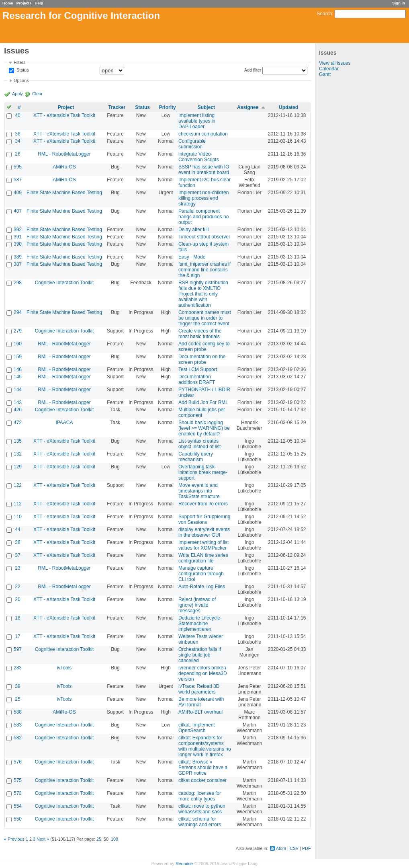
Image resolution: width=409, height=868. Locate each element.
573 (18, 793)
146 (18, 369)
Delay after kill (193, 230)
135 (18, 441)
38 (17, 542)
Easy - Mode (192, 257)
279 (18, 331)
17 (17, 636)
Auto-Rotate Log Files (202, 587)
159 (18, 357)
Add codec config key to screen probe (204, 347)
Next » (43, 839)
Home (8, 3)
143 (18, 402)
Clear (37, 94)
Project (66, 107)
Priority (168, 107)
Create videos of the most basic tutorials (200, 334)
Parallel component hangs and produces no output (203, 217)
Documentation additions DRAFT (197, 380)
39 (17, 686)
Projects (24, 3)
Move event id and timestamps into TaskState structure (199, 491)
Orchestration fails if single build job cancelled (200, 655)
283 (18, 668)
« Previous (14, 839)
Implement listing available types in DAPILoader (197, 121)
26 (17, 154)
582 (18, 738)
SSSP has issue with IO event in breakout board (204, 170)
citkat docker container (202, 780)
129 (18, 467)
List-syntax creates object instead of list (199, 444)
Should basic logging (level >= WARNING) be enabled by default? (204, 428)
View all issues (335, 63)
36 (17, 134)
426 (18, 410)
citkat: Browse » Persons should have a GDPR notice (203, 767)
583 (18, 725)
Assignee (248, 107)
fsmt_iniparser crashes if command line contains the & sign (204, 270)
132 (18, 454)
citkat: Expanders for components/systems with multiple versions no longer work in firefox (205, 746)
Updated (288, 107)
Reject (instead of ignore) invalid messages (197, 605)
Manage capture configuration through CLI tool (201, 574)
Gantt (325, 74)
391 (18, 237)
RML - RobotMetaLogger (64, 154)
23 (17, 568)
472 (18, 423)
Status (22, 70)
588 (18, 712)
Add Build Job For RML (203, 402)
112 (18, 504)
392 (18, 230)
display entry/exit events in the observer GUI (204, 532)
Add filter (253, 70)
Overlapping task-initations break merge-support (203, 472)
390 (18, 244)
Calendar (329, 69)
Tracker (117, 107)
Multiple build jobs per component (202, 412)
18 (17, 618)
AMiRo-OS (64, 167)
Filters (19, 62)
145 (18, 377)
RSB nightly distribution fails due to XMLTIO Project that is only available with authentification (203, 294)
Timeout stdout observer (204, 237)
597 (18, 649)
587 (18, 180)
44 (17, 529)
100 (115, 839)
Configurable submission (192, 144)
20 (17, 599)
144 (18, 390)
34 (17, 141)
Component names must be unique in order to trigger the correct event (205, 318)
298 (18, 283)
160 (18, 344)
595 (18, 167)
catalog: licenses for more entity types (200, 796)
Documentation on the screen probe (202, 359)
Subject (206, 107)
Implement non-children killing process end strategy (203, 198)
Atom (281, 848)
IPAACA (64, 423)
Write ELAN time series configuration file (203, 558)
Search (324, 14)
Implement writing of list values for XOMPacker (203, 545)
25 (17, 699)
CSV (294, 848)
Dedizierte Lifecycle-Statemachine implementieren (200, 624)
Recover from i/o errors (203, 504)
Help (39, 3)
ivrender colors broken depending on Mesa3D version (203, 673)
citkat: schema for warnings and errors (200, 822)
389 (18, 257)
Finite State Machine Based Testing (64, 193)
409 (18, 193)
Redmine (184, 864)
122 (18, 485)
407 (18, 211)
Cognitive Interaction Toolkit (64, 283)
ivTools (64, 668)
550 (18, 819)
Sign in (399, 3)
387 (18, 264)
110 (18, 517)
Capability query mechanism (196, 457)
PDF (307, 848)
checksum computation (203, 134)
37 (17, 555)
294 (18, 312)
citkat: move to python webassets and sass (202, 809)
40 (17, 115)
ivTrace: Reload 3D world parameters (199, 689)
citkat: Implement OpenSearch (197, 728)
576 (18, 762)
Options (21, 80)
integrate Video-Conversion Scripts (199, 157)
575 (18, 780)
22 (17, 587)
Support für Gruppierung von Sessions (204, 519)
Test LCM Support (198, 369)
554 (18, 806)
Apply (17, 94)
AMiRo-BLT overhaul (200, 712)
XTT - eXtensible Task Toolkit (64, 115)
